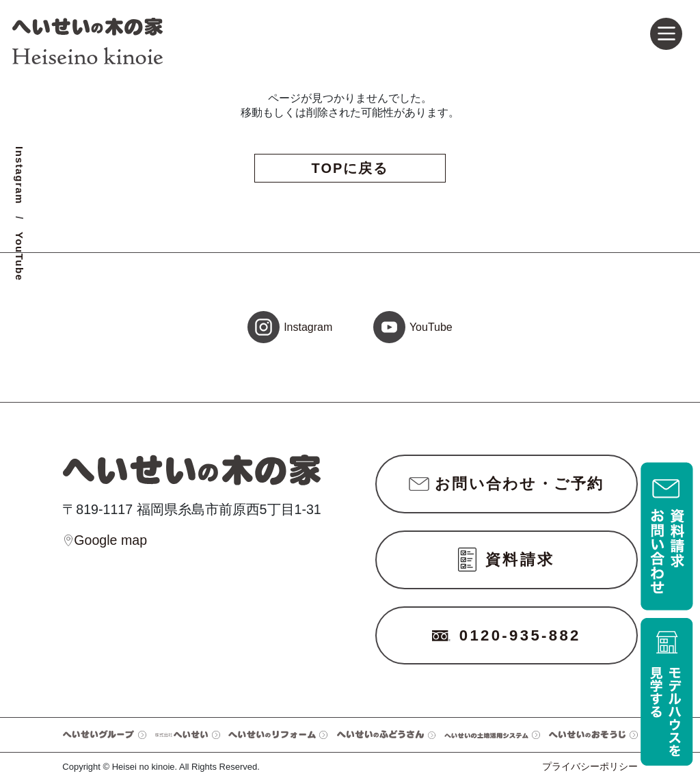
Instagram (19, 175)
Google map (105, 541)
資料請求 (506, 560)
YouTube (19, 256)
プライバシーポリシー (590, 766)
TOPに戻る (350, 168)
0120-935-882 (507, 635)
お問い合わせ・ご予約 (507, 484)
